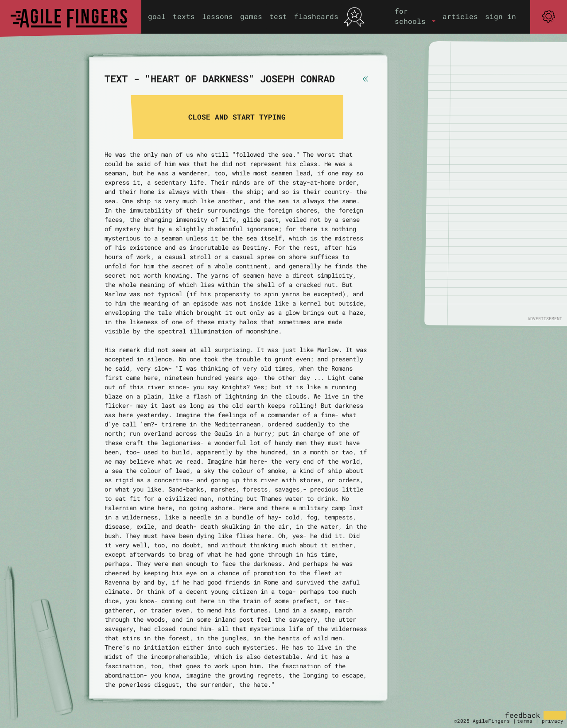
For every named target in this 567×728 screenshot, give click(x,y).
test (278, 16)
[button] (415, 16)
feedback (523, 715)
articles (460, 16)
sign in (501, 16)
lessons (217, 16)
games (251, 16)
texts (184, 16)
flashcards (316, 16)
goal (157, 16)
